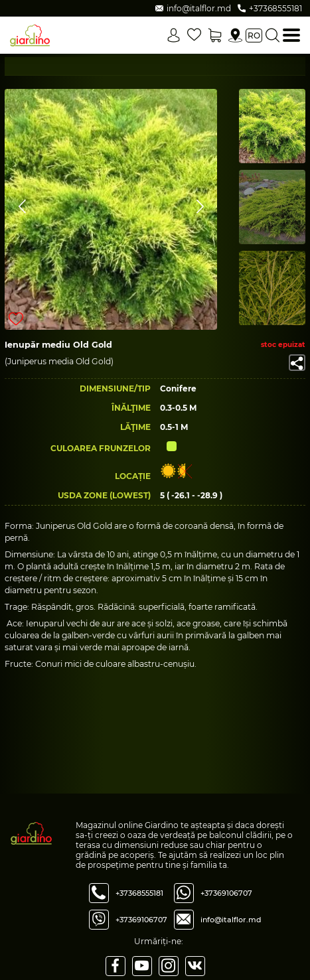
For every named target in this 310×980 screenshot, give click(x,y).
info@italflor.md (231, 920)
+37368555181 (139, 893)
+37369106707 (141, 920)
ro (254, 35)
